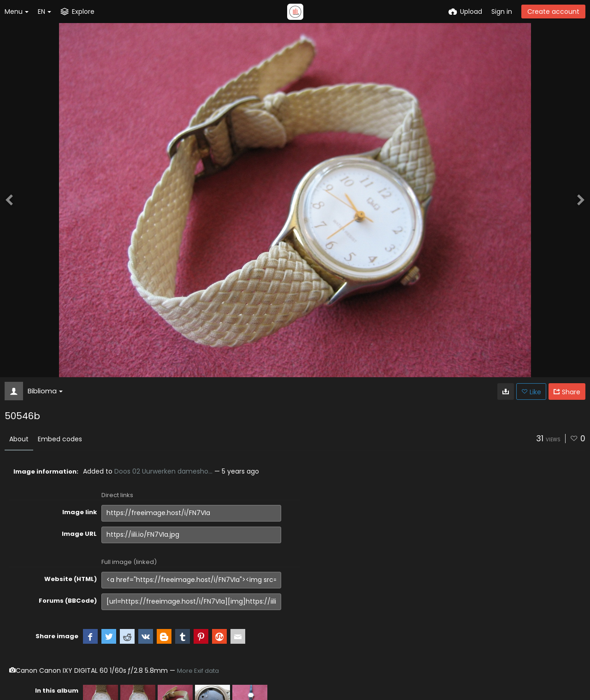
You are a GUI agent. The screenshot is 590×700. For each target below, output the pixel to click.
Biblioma (45, 391)
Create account (553, 12)
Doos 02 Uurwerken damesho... (163, 471)
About (19, 439)
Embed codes (60, 439)
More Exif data (198, 671)
